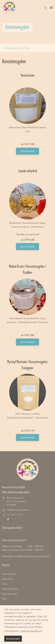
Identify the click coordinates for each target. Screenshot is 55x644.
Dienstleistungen (10, 594)
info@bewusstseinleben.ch (19, 510)
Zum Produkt (27, 151)
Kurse (5, 584)
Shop (5, 599)
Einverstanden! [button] (13, 639)
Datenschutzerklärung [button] (31, 631)
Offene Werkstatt (10, 589)
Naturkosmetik (9, 574)
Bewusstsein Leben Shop (17, 48)
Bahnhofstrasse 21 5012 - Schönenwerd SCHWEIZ (16, 501)
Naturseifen (8, 579)
